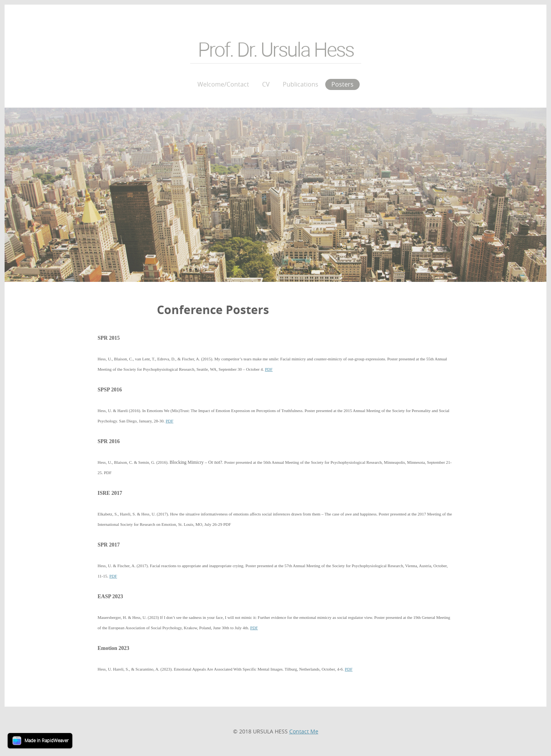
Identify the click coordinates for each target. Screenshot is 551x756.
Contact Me (304, 731)
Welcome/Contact (223, 84)
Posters (342, 84)
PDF (269, 369)
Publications (301, 84)
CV (266, 84)
